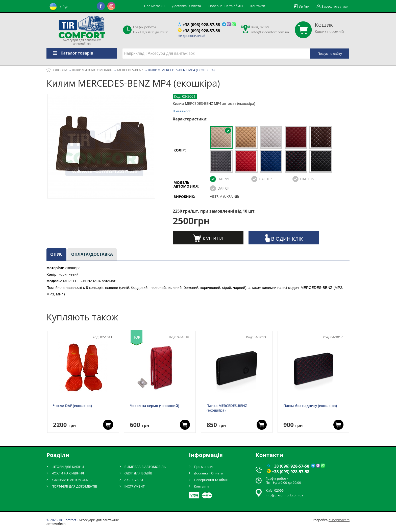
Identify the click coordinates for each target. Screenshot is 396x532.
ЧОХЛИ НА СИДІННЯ (68, 473)
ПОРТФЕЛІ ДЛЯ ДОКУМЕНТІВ (74, 486)
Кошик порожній (329, 28)
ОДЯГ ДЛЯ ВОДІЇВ (138, 473)
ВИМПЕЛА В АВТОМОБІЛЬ (145, 467)
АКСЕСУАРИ (134, 480)
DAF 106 (307, 179)
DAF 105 (266, 179)
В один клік (284, 238)
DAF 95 (223, 179)
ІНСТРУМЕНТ (135, 486)
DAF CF (223, 188)
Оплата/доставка (92, 254)
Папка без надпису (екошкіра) (310, 406)
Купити (208, 238)
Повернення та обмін (226, 6)
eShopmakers (339, 520)
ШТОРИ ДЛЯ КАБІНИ (68, 467)
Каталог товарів (70, 53)
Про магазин (154, 6)
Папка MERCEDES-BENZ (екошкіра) (227, 408)
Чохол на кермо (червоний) (154, 406)
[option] (101, 147)
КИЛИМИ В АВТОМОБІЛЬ (71, 480)
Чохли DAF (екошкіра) (72, 406)
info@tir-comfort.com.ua (270, 32)
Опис (56, 254)
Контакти (258, 6)
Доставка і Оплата (186, 6)
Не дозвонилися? (191, 36)
